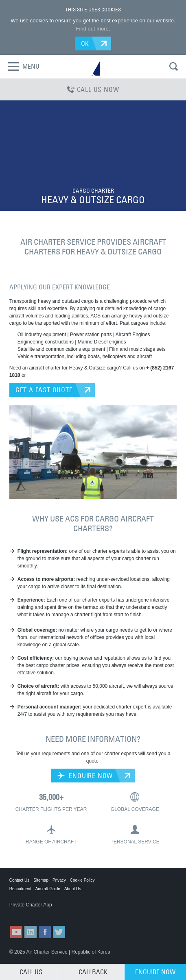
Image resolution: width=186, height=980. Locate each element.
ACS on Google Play (70, 913)
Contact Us (19, 880)
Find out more (92, 29)
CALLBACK (93, 972)
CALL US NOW (93, 89)
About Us (73, 889)
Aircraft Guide (48, 889)
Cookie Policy (82, 880)
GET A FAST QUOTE (44, 390)
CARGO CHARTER (93, 191)
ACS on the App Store (29, 913)
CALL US (31, 972)
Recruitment (20, 889)
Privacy (59, 880)
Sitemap (41, 880)
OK (85, 43)
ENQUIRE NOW (85, 776)
